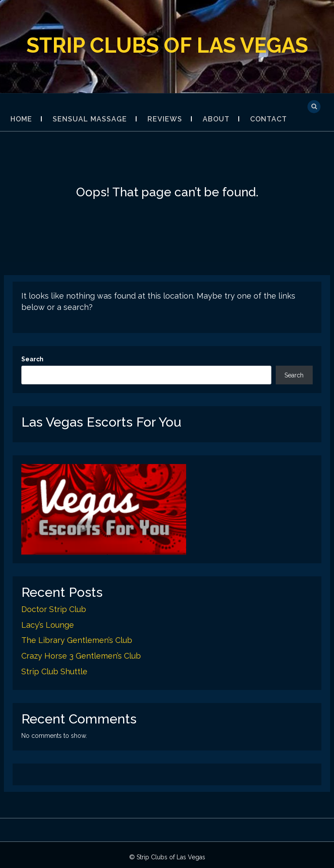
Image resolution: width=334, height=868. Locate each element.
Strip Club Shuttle (54, 671)
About (216, 119)
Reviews (165, 119)
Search (32, 359)
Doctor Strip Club (54, 609)
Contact (269, 119)
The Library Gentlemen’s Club (77, 640)
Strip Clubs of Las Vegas (167, 45)
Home (21, 119)
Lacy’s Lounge (48, 625)
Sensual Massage (90, 119)
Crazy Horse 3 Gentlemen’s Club (81, 656)
